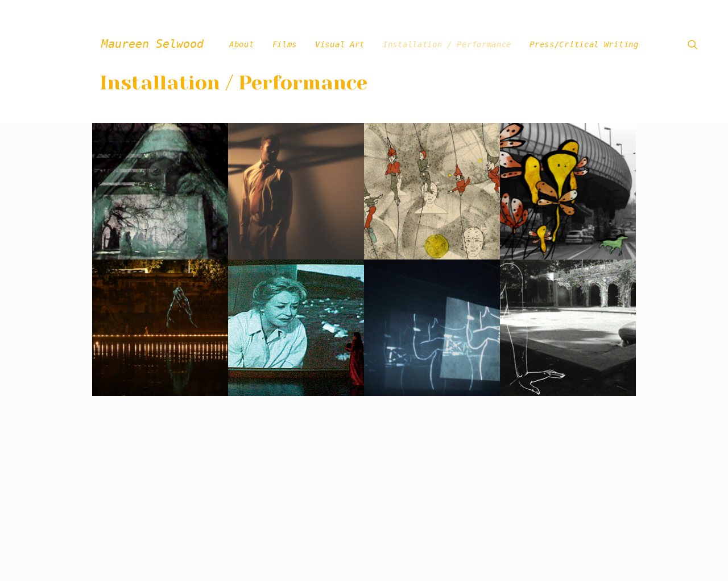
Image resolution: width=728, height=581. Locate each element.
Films (285, 44)
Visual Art (340, 44)
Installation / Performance (447, 44)
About (242, 44)
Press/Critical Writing (584, 44)
